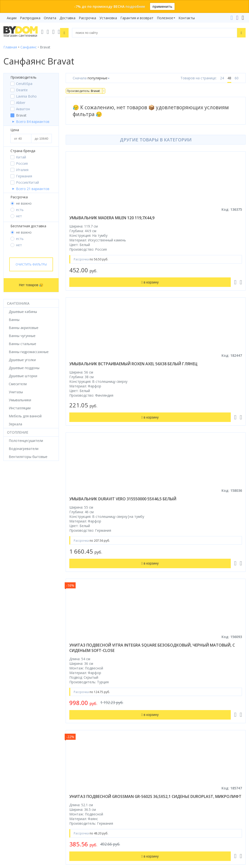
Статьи (134, 698)
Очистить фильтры (31, 264)
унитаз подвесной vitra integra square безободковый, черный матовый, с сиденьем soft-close (198, 375)
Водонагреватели (18, 691)
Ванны (9, 650)
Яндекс (71, 715)
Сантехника (18, 303)
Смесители (12, 657)
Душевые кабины (18, 644)
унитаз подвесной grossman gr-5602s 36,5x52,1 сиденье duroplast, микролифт (106, 531)
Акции (12, 18)
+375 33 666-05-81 (145, 743)
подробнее (135, 6)
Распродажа (30, 18)
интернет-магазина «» (44, 711)
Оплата (50, 18)
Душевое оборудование (23, 637)
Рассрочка (87, 18)
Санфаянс (12, 671)
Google (56, 715)
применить (162, 6)
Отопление (18, 432)
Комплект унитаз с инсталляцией (31, 705)
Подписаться (62, 818)
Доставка (67, 18)
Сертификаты (139, 691)
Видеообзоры (139, 705)
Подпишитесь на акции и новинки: (34, 793)
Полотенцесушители (21, 684)
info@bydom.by (142, 763)
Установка (108, 18)
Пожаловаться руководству (151, 819)
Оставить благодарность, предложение (161, 813)
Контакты (187, 18)
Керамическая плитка (21, 678)
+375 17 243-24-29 (145, 749)
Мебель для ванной (20, 664)
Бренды (134, 637)
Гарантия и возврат (137, 18)
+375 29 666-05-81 (133, 736)
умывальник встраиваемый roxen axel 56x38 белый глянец (200, 220)
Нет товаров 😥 (31, 285)
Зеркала (10, 698)
